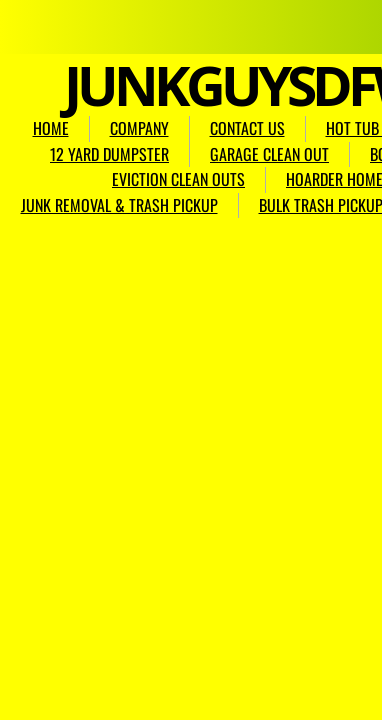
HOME (51, 128)
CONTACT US (247, 128)
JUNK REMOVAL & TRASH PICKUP (119, 205)
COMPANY (139, 128)
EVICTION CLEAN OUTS (178, 179)
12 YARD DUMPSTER (109, 154)
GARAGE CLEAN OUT (269, 154)
